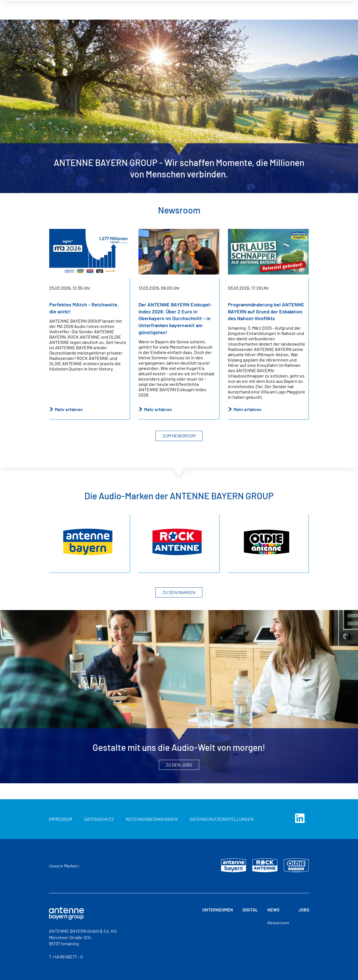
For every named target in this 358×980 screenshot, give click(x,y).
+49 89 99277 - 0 (68, 957)
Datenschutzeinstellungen (222, 819)
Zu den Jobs (179, 765)
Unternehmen (218, 910)
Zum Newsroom (179, 436)
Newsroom (278, 922)
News (273, 910)
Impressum (61, 819)
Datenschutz (99, 819)
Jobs (304, 910)
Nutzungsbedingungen (152, 819)
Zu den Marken (179, 592)
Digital (250, 910)
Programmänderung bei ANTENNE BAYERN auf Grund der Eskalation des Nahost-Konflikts (266, 311)
